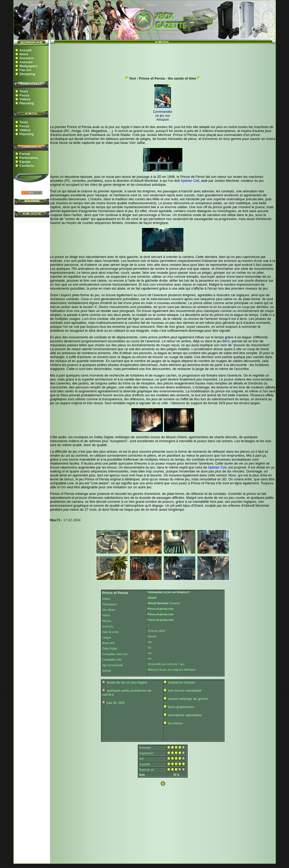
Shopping (27, 74)
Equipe (25, 162)
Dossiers (27, 58)
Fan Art (25, 70)
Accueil (26, 50)
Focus (24, 95)
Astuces (26, 62)
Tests (24, 91)
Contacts (27, 166)
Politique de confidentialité (32, 221)
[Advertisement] (163, 59)
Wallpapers (29, 66)
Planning (27, 103)
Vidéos (25, 99)
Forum (25, 154)
